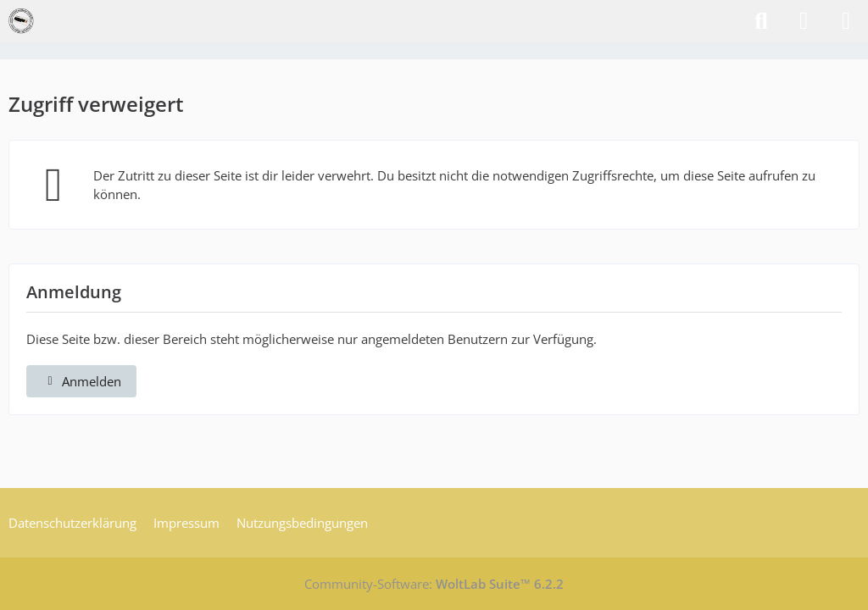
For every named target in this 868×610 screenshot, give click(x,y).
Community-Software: (434, 584)
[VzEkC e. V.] (21, 21)
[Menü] (846, 21)
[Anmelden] (804, 21)
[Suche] (761, 21)
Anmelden (81, 381)
